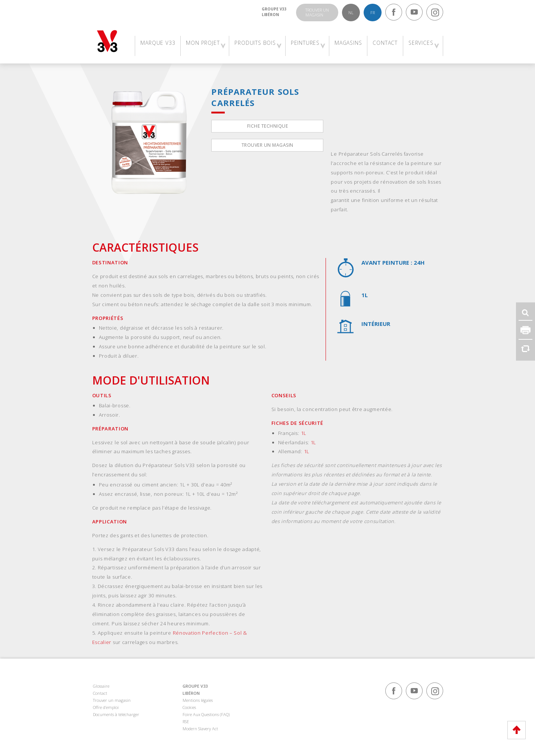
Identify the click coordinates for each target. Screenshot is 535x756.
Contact (100, 693)
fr (373, 13)
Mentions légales (198, 700)
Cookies (189, 707)
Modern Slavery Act (200, 729)
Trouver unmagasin (317, 12)
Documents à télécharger (116, 714)
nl (351, 13)
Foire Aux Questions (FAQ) (206, 714)
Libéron (270, 15)
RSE (186, 721)
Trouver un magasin (267, 145)
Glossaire (101, 686)
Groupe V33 (274, 9)
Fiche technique (268, 126)
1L (304, 433)
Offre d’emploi (106, 707)
